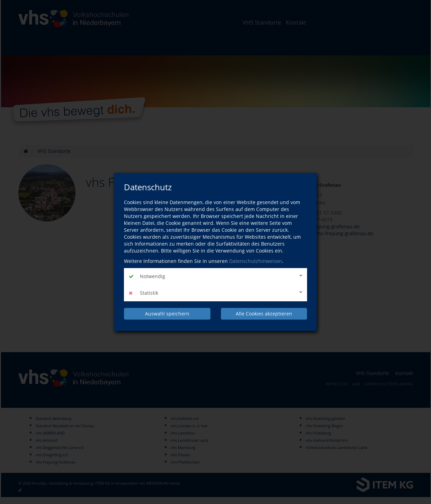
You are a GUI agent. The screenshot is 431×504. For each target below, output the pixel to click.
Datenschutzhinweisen (256, 261)
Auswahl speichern (167, 314)
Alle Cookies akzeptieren (264, 314)
